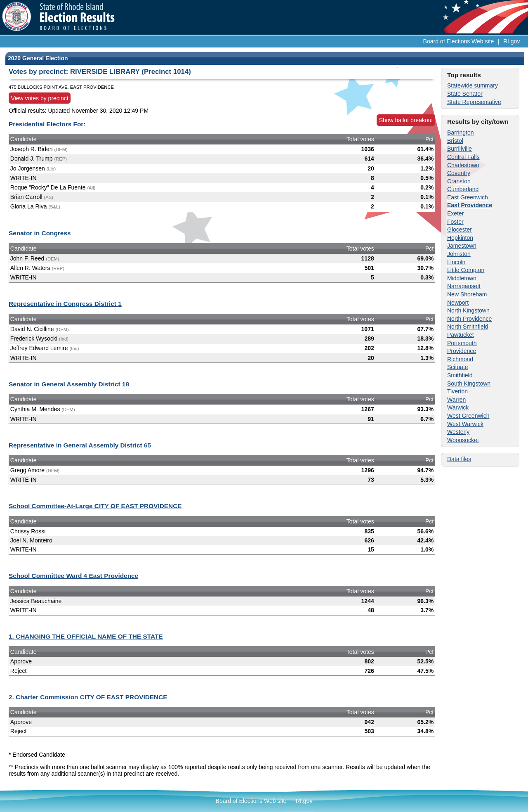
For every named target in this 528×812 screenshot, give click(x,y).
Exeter (455, 213)
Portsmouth (462, 343)
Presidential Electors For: (47, 124)
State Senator (465, 94)
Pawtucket (461, 335)
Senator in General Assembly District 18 (69, 384)
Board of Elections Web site (459, 41)
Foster (455, 222)
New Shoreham (467, 294)
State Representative (474, 102)
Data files (459, 459)
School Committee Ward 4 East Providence (73, 576)
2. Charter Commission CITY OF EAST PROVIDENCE (88, 697)
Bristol (455, 141)
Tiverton (457, 391)
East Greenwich (468, 197)
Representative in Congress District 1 (65, 304)
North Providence (469, 319)
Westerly (458, 432)
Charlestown (463, 165)
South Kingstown (469, 384)
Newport (458, 303)
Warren (456, 400)
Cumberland (463, 189)
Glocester (460, 230)
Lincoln (456, 262)
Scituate (458, 367)
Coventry (459, 173)
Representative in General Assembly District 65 (80, 445)
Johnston (459, 254)
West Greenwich (468, 416)
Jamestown (462, 246)
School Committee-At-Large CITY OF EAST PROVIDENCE (95, 506)
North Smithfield (468, 327)
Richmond (460, 359)
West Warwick (465, 424)
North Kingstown (468, 310)
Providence (462, 351)
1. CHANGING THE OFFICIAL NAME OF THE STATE (86, 636)
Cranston (459, 181)
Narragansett (464, 286)
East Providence (470, 205)
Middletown (462, 278)
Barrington (461, 133)
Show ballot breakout (406, 120)
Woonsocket (463, 440)
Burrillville (460, 149)
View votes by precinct (40, 98)
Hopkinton (460, 238)
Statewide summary (473, 85)
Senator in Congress (40, 233)
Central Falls (463, 157)
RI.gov (511, 41)
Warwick (458, 407)
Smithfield (460, 375)
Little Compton (466, 270)
